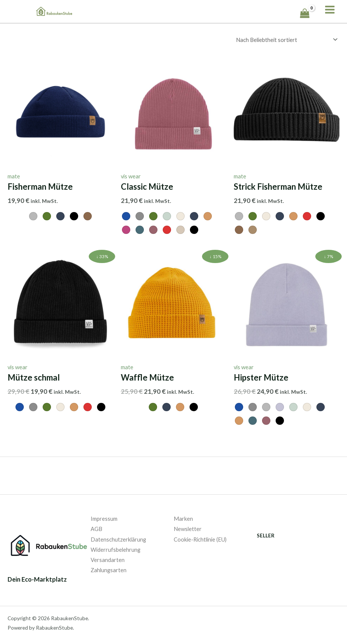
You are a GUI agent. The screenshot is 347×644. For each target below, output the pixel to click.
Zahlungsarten (109, 570)
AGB (96, 529)
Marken (183, 518)
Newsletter (188, 529)
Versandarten (108, 560)
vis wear (131, 176)
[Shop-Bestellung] (285, 39)
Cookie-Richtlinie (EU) (200, 539)
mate (14, 176)
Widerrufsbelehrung (116, 549)
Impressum (104, 518)
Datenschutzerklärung (118, 539)
